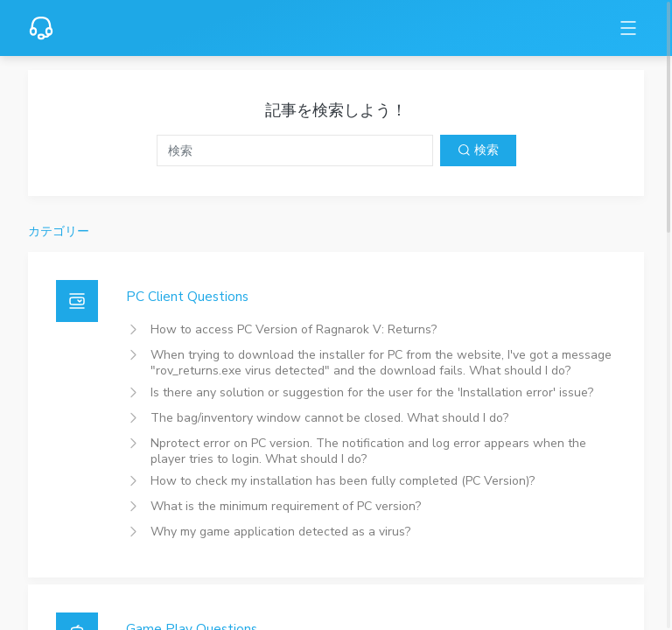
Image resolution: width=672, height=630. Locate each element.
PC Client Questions (187, 296)
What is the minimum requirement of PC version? (286, 506)
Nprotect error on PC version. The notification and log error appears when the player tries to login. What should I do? (368, 451)
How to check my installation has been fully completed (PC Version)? (343, 481)
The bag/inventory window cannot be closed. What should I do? (329, 418)
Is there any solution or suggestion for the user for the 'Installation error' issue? (372, 392)
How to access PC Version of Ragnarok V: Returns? (294, 329)
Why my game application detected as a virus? (280, 532)
